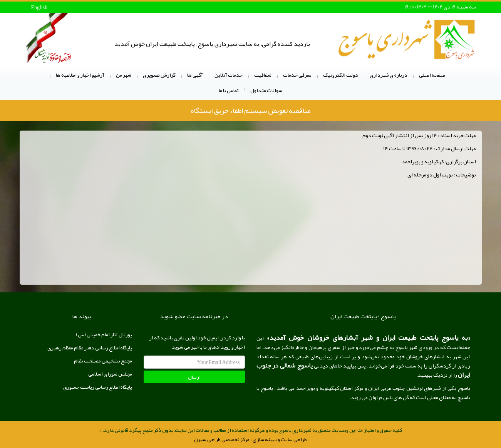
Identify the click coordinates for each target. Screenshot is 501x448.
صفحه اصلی (432, 75)
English (39, 7)
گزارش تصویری (159, 75)
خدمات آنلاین (229, 75)
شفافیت (263, 75)
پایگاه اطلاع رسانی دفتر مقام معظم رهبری (90, 347)
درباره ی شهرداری (389, 75)
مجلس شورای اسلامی (110, 374)
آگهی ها (195, 75)
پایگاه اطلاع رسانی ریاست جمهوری (98, 387)
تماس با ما (229, 90)
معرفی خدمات (297, 75)
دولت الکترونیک (341, 75)
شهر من (124, 75)
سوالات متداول (266, 90)
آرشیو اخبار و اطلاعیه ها (80, 75)
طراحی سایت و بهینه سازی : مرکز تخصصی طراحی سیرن (250, 439)
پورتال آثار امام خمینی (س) (104, 334)
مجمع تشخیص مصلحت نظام (103, 361)
